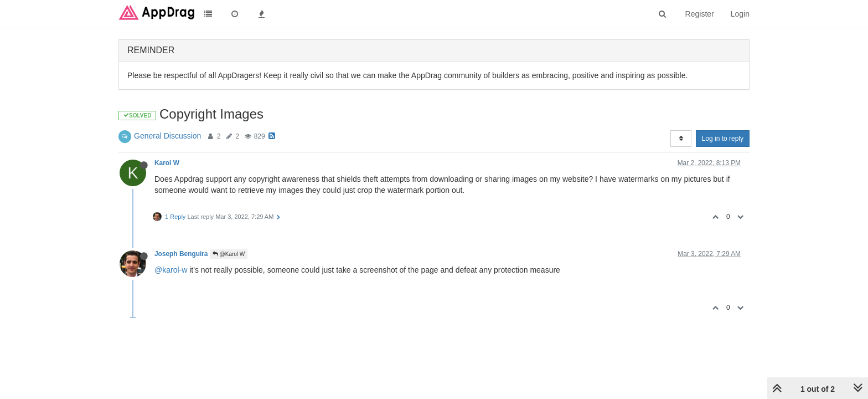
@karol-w (171, 270)
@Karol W (229, 254)
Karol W (167, 163)
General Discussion (167, 136)
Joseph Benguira (181, 254)
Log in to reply (723, 139)
